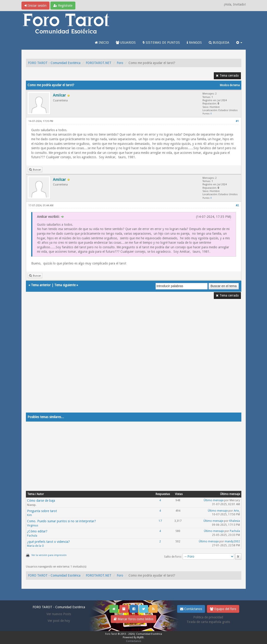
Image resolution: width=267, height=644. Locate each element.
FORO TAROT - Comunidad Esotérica (54, 63)
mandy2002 (232, 541)
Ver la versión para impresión (49, 555)
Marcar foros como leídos (133, 619)
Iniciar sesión (35, 6)
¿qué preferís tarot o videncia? (48, 542)
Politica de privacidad (208, 617)
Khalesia (235, 521)
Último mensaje (214, 500)
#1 (237, 121)
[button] (239, 43)
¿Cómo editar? (37, 531)
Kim (29, 515)
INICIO (102, 43)
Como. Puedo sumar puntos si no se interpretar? (61, 521)
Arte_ (237, 511)
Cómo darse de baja (41, 501)
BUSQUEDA (219, 43)
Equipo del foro (223, 609)
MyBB (140, 637)
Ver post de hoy (59, 621)
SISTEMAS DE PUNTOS (161, 43)
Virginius (33, 526)
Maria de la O (35, 546)
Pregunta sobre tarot (42, 511)
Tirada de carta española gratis (208, 622)
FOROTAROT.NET (99, 63)
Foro (120, 63)
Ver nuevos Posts (59, 614)
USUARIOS (126, 43)
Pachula (32, 536)
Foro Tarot (111, 634)
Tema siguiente (65, 285)
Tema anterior (41, 285)
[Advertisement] (134, 359)
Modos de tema (230, 85)
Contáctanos (191, 609)
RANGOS (194, 43)
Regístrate (63, 6)
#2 (237, 205)
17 (160, 521)
